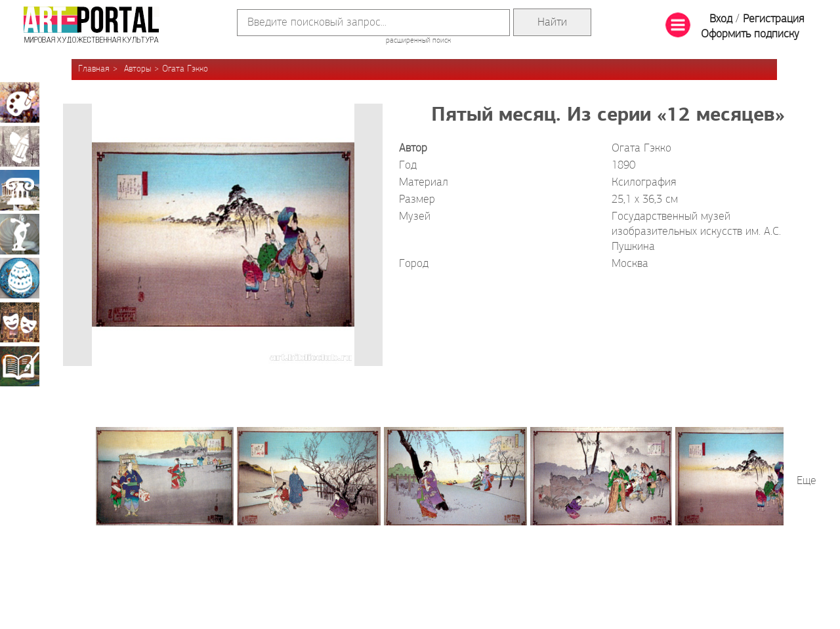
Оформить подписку (750, 34)
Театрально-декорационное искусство (20, 322)
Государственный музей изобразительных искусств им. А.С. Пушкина (696, 232)
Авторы (137, 69)
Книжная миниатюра (20, 366)
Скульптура (20, 234)
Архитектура (20, 190)
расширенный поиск (418, 41)
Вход (721, 19)
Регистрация (773, 19)
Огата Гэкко (185, 69)
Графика (20, 146)
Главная (94, 69)
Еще (807, 481)
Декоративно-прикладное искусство (20, 278)
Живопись (20, 102)
